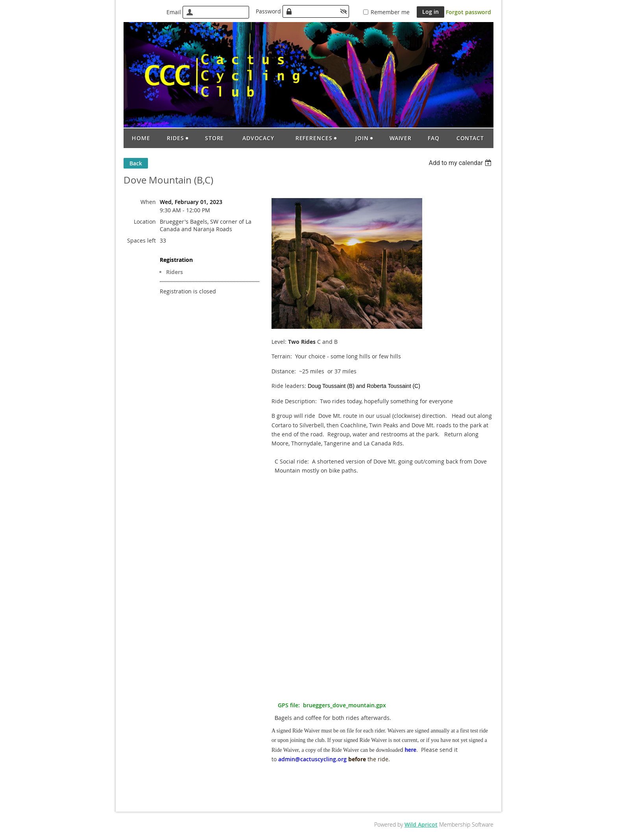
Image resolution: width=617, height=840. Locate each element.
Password (268, 11)
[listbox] (461, 163)
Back (136, 163)
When (148, 202)
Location (145, 222)
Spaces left (141, 240)
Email (174, 12)
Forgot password (468, 12)
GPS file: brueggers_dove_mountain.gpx (332, 705)
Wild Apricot (421, 824)
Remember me (390, 12)
